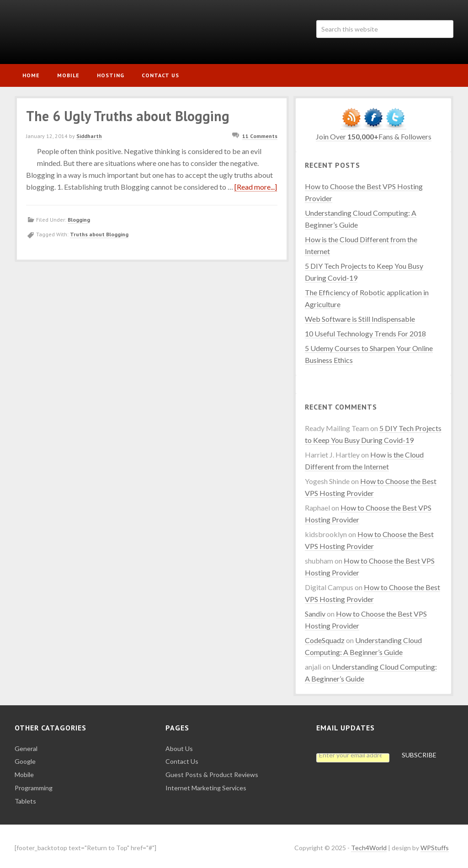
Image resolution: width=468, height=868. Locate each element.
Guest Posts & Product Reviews (212, 771)
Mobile (24, 771)
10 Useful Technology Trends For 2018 (365, 330)
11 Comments (260, 133)
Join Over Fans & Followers (374, 133)
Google (25, 758)
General (26, 745)
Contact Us (182, 758)
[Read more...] (256, 183)
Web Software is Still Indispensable (360, 315)
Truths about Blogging (99, 231)
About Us (179, 745)
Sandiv (315, 610)
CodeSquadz (325, 636)
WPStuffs (435, 844)
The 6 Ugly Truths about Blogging (128, 112)
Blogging (79, 216)
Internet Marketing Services (206, 784)
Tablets (25, 797)
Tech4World (83, 32)
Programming (34, 784)
